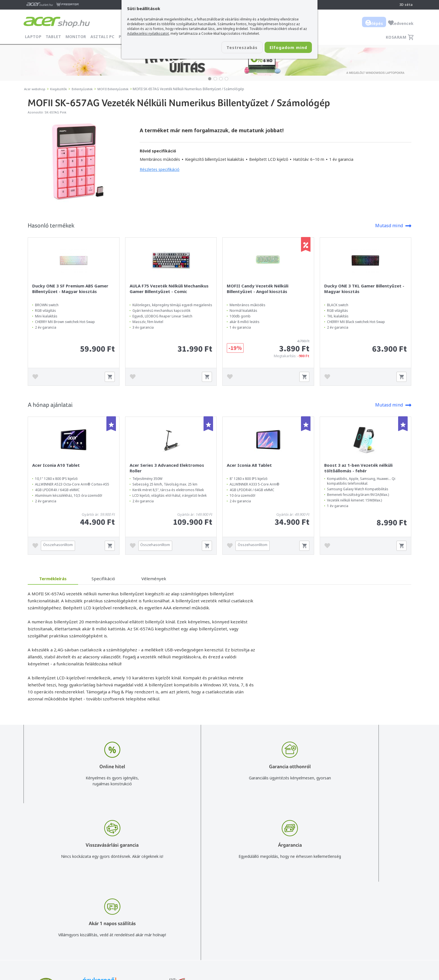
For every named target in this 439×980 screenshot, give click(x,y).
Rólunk (371, 906)
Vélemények (154, 579)
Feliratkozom (94, 924)
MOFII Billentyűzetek (118, 89)
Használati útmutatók (294, 922)
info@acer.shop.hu (220, 898)
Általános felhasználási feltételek (304, 906)
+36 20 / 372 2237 (220, 914)
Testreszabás (230, 48)
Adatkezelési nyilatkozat (296, 914)
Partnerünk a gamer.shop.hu (390, 938)
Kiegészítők (61, 89)
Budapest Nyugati (381, 898)
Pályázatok (284, 931)
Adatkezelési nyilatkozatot (148, 33)
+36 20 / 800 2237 (220, 906)
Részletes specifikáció (160, 169)
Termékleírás (53, 579)
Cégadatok (374, 914)
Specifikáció (103, 579)
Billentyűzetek (86, 89)
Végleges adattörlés (292, 939)
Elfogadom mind (284, 48)
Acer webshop (36, 89)
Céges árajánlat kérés (223, 922)
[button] (210, 79)
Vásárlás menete (289, 898)
